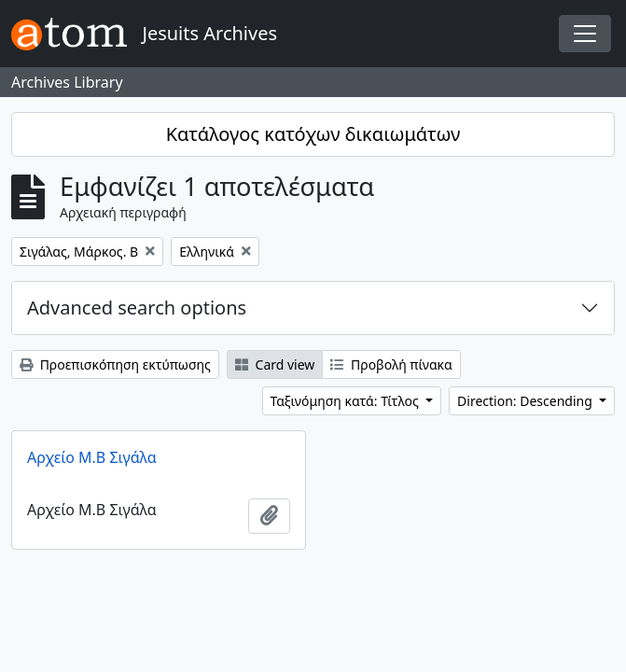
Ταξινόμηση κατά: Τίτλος (347, 401)
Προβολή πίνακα (391, 364)
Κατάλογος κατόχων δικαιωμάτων (313, 134)
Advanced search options (137, 308)
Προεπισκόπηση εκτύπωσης (115, 364)
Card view (275, 364)
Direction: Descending (526, 401)
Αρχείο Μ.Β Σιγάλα (92, 457)
